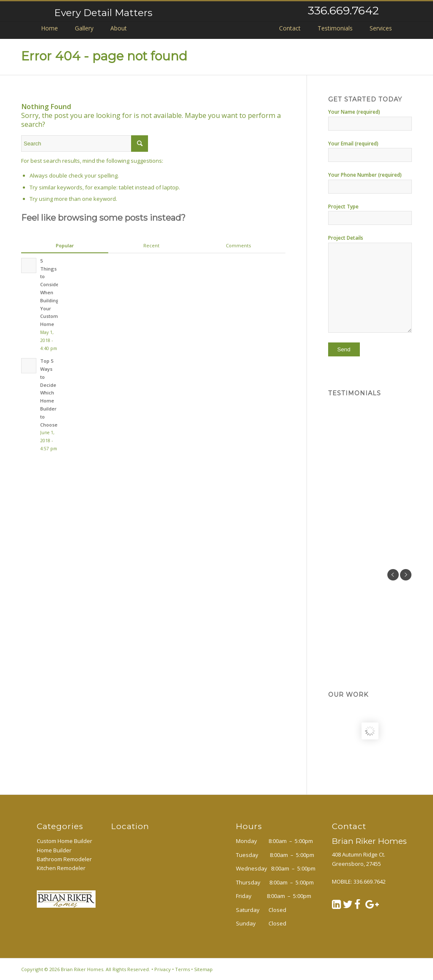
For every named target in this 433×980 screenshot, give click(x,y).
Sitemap (203, 969)
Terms (182, 969)
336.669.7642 (343, 10)
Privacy (163, 969)
